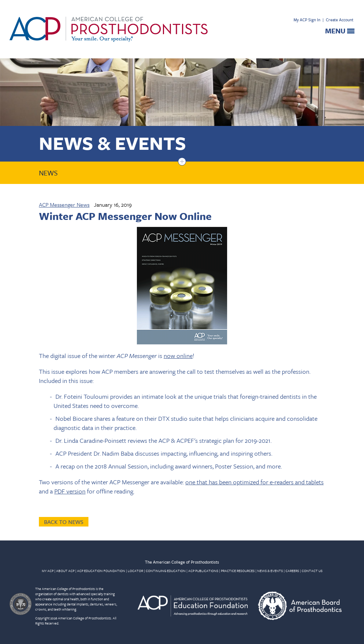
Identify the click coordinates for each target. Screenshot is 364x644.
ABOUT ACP (65, 571)
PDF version (70, 491)
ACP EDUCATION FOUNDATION (101, 571)
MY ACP (48, 571)
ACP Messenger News (64, 205)
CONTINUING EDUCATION (166, 571)
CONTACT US (312, 571)
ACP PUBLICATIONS (203, 571)
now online (178, 356)
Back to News (64, 522)
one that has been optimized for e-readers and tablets (254, 482)
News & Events (112, 143)
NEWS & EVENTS (270, 571)
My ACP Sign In (307, 20)
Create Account (340, 20)
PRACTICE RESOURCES (238, 571)
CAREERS (292, 571)
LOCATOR (135, 571)
